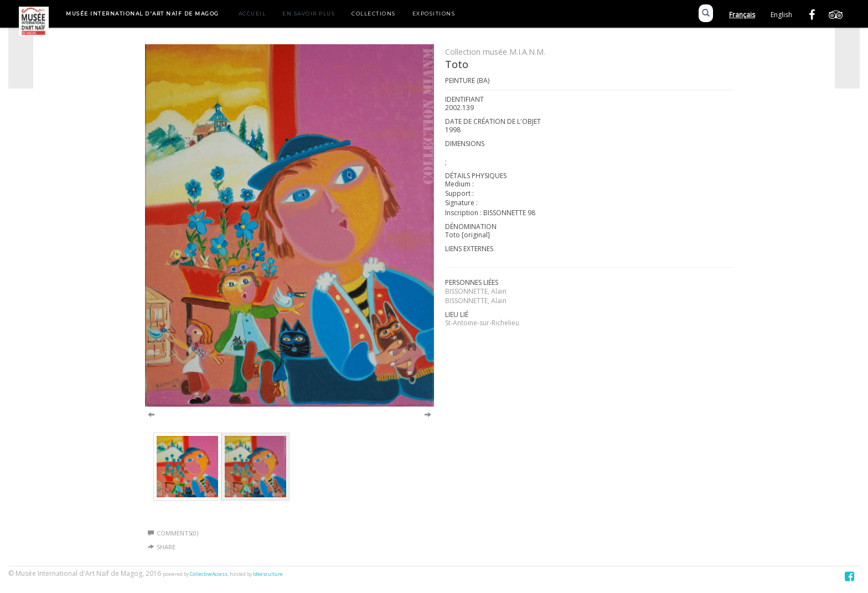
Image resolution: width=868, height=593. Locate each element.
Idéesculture (268, 574)
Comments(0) (173, 533)
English (781, 15)
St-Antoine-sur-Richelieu (482, 323)
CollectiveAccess (209, 574)
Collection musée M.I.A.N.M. (495, 52)
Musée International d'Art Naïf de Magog (143, 14)
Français (742, 15)
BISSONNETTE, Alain (476, 291)
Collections (374, 14)
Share (166, 547)
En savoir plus (309, 14)
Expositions (434, 14)
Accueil (252, 14)
